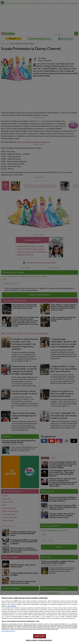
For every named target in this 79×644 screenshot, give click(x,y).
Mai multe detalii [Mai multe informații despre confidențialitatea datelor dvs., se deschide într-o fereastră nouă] (12, 606)
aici (14, 615)
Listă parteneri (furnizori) (8, 631)
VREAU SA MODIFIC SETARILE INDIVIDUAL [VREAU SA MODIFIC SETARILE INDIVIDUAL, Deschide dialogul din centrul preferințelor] (39, 640)
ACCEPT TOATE (39, 636)
